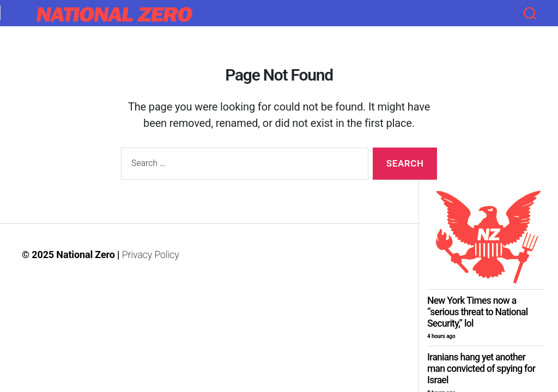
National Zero (85, 255)
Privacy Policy (151, 255)
